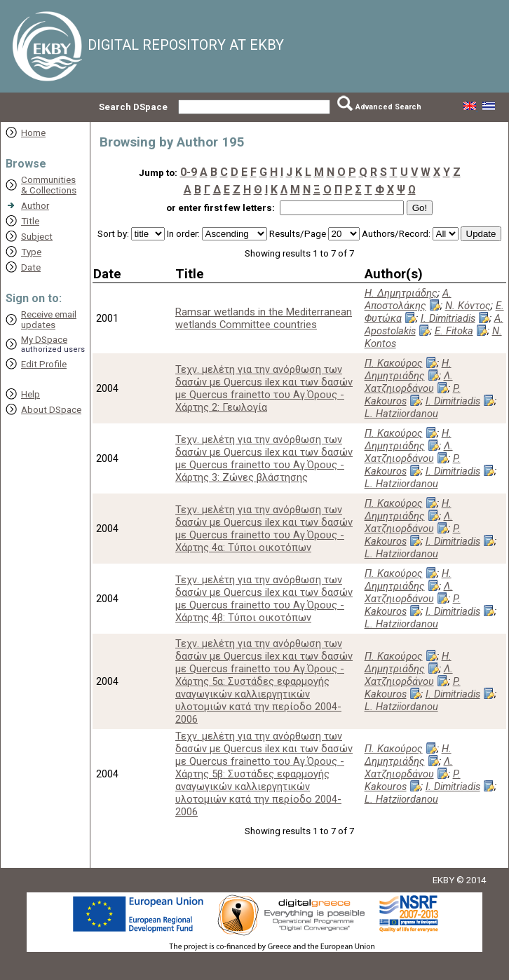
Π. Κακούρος (394, 363)
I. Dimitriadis (448, 318)
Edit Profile (44, 364)
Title (30, 221)
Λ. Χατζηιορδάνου (409, 382)
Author (35, 206)
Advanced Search (388, 107)
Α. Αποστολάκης (408, 299)
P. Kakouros (413, 395)
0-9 (189, 172)
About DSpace (51, 410)
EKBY (443, 880)
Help (30, 394)
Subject (37, 237)
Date (31, 267)
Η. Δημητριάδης (401, 293)
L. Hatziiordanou (401, 414)
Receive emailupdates (49, 320)
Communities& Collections (49, 185)
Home (33, 133)
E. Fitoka (454, 331)
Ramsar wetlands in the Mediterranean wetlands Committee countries (264, 318)
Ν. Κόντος (468, 306)
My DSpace (44, 340)
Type (31, 252)
